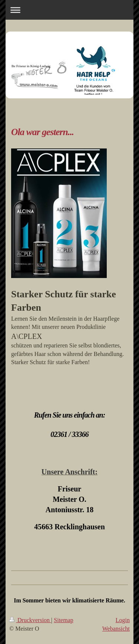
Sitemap (63, 620)
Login (123, 620)
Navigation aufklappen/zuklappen (69, 10)
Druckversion (30, 620)
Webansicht (116, 629)
